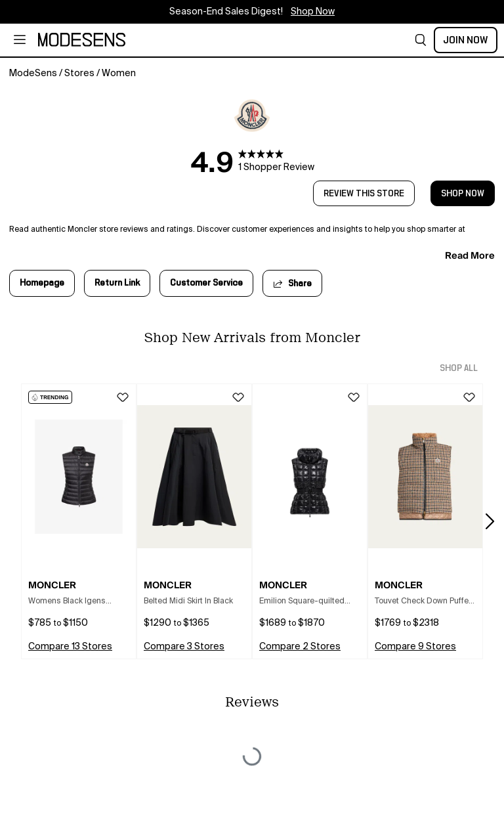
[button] (421, 40)
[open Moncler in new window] (252, 116)
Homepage (42, 283)
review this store (364, 194)
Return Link (117, 283)
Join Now (466, 40)
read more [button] (470, 255)
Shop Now (313, 12)
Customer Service (206, 283)
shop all (459, 368)
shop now (463, 194)
